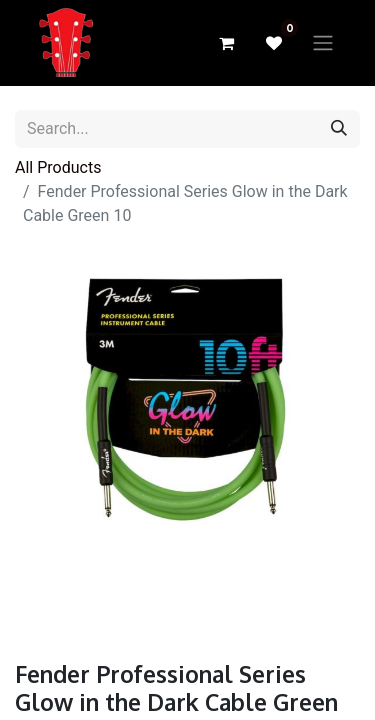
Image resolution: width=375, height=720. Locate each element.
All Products (58, 167)
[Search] (339, 129)
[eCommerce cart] (226, 43)
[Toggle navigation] (323, 43)
